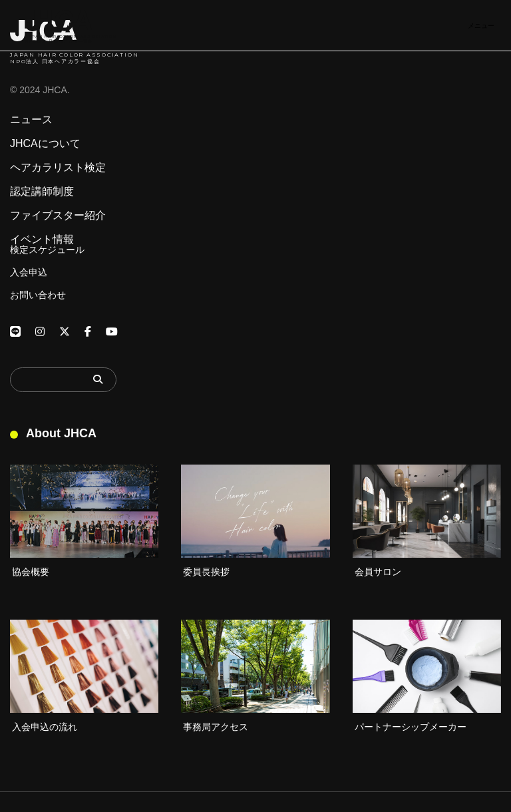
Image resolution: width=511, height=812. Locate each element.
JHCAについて (45, 144)
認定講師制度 (42, 192)
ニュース (31, 120)
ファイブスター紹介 (58, 216)
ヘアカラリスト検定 (58, 168)
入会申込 (29, 272)
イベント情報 (42, 240)
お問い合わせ (38, 295)
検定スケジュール (47, 250)
